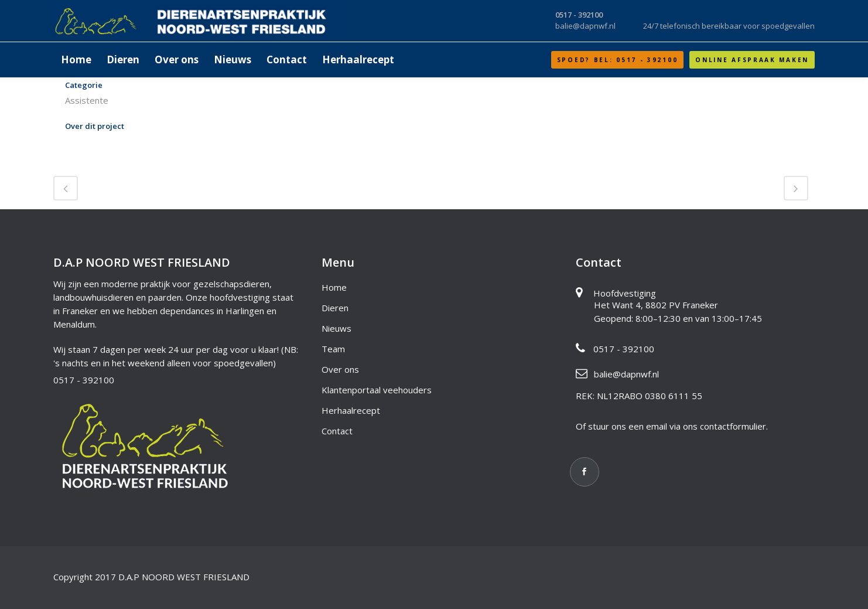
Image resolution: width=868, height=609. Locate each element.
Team (333, 349)
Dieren (335, 308)
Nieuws (336, 328)
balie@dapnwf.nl (626, 374)
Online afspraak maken (752, 60)
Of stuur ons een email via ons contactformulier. (672, 426)
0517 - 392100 (84, 380)
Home (334, 287)
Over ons (340, 369)
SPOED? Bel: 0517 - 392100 (618, 60)
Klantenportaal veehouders (377, 390)
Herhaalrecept (351, 410)
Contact (337, 431)
